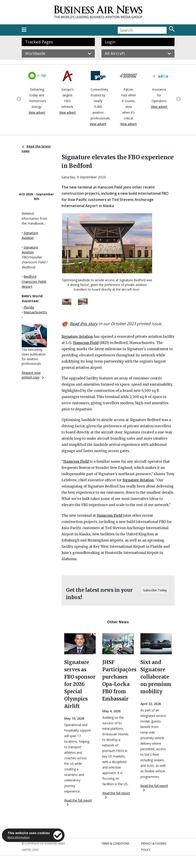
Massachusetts (35, 312)
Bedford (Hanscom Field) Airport (34, 281)
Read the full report (78, 802)
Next (178, 99)
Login (110, 42)
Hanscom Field (86, 343)
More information (19, 837)
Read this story (84, 324)
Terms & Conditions (115, 844)
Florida (29, 307)
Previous (18, 99)
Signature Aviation (77, 337)
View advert (37, 112)
